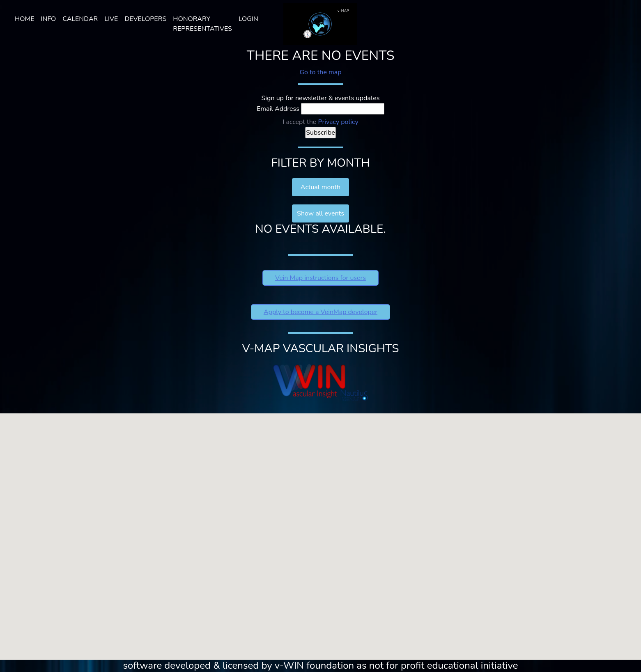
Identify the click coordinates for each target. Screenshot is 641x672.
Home (24, 19)
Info (48, 19)
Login (248, 19)
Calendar (80, 19)
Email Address (278, 109)
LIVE (111, 19)
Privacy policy (338, 122)
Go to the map (320, 72)
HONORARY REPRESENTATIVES (202, 24)
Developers (145, 19)
